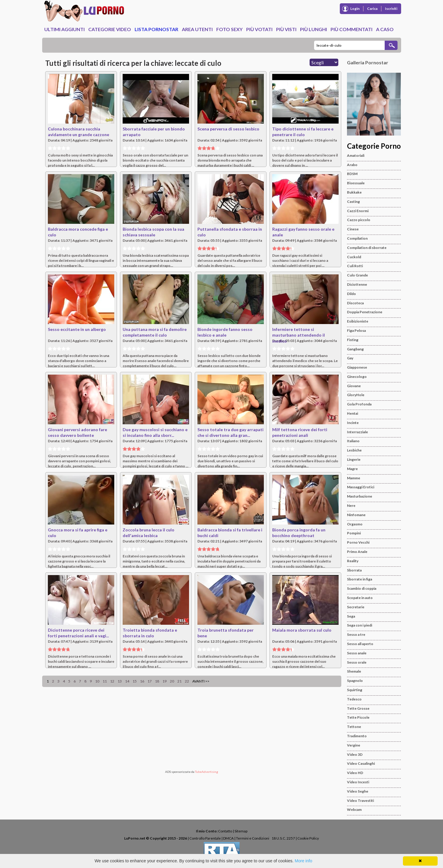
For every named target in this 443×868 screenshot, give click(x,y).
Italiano (353, 441)
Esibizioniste (358, 321)
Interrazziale (357, 432)
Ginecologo (357, 377)
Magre (352, 469)
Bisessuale (356, 183)
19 (165, 681)
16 (142, 681)
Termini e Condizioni (253, 838)
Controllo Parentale (205, 838)
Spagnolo (355, 681)
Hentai (353, 413)
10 (97, 681)
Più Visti (286, 29)
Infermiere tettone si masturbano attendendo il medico (299, 335)
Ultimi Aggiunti (64, 29)
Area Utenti (197, 29)
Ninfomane (356, 515)
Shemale (354, 671)
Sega (351, 616)
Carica (372, 9)
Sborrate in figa (360, 579)
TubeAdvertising (207, 772)
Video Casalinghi (361, 763)
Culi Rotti (355, 266)
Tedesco (354, 699)
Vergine (354, 745)
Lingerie (354, 459)
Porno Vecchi (358, 542)
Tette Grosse (358, 708)
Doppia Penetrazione (365, 312)
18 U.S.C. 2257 (283, 838)
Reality (353, 561)
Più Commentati (351, 29)
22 (187, 681)
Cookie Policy (308, 838)
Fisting (353, 340)
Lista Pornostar (156, 29)
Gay (350, 358)
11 (105, 681)
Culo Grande (357, 275)
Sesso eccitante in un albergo (77, 329)
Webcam (354, 810)
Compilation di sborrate (367, 248)
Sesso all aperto (360, 644)
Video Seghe (358, 791)
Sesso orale (357, 662)
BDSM (352, 174)
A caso (385, 29)
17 (150, 681)
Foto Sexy (229, 29)
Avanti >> (201, 681)
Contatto (225, 831)
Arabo (352, 165)
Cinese (353, 229)
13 (120, 681)
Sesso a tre (356, 634)
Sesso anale (357, 653)
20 (172, 681)
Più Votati (259, 29)
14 (127, 681)
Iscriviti (391, 9)
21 (179, 681)
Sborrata (354, 570)
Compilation (357, 238)
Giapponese (357, 367)
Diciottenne (357, 284)
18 (157, 681)
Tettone (354, 727)
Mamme (354, 478)
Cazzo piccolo (359, 220)
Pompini (354, 533)
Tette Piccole (358, 717)
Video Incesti (358, 782)
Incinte (353, 423)
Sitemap (241, 831)
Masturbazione (360, 496)
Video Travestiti (360, 801)
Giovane (354, 386)
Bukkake (354, 192)
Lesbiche (354, 450)
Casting (353, 202)
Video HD (355, 773)
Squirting (355, 690)
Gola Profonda (359, 404)
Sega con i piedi (360, 625)
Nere (351, 506)
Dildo (351, 294)
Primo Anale (357, 552)
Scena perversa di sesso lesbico (228, 129)
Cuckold (354, 257)
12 (112, 681)
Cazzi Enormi (358, 211)
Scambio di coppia (362, 588)
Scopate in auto (360, 598)
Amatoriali (356, 155)
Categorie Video (110, 29)
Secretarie (356, 607)
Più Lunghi (313, 29)
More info (303, 861)
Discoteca (355, 303)
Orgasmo (355, 524)
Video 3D (355, 754)
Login (355, 9)
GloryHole (356, 395)
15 (135, 681)
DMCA (228, 838)
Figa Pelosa (356, 330)
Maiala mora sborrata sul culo (302, 630)
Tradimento (357, 736)
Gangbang (355, 349)
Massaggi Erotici (361, 487)
